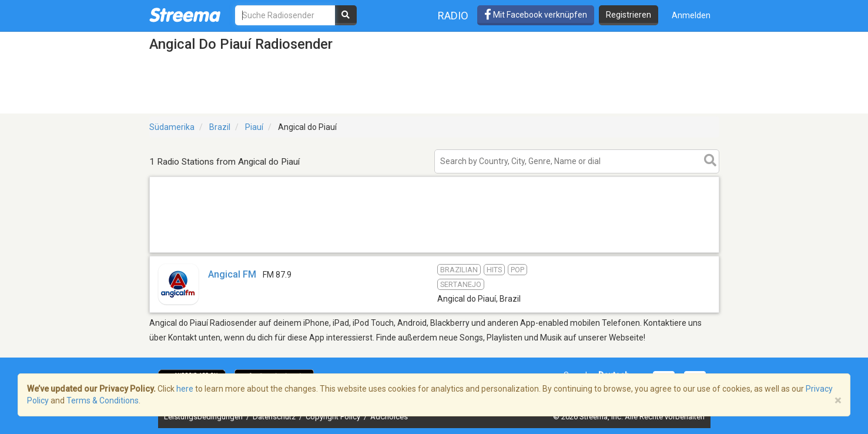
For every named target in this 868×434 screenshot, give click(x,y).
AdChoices (389, 417)
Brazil (220, 127)
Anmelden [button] (691, 15)
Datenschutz (275, 417)
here (185, 389)
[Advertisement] (434, 252)
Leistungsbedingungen (204, 417)
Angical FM (232, 274)
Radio (453, 16)
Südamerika (172, 127)
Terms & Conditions (103, 400)
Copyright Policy (334, 417)
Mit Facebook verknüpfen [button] (536, 15)
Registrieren (629, 15)
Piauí (254, 127)
